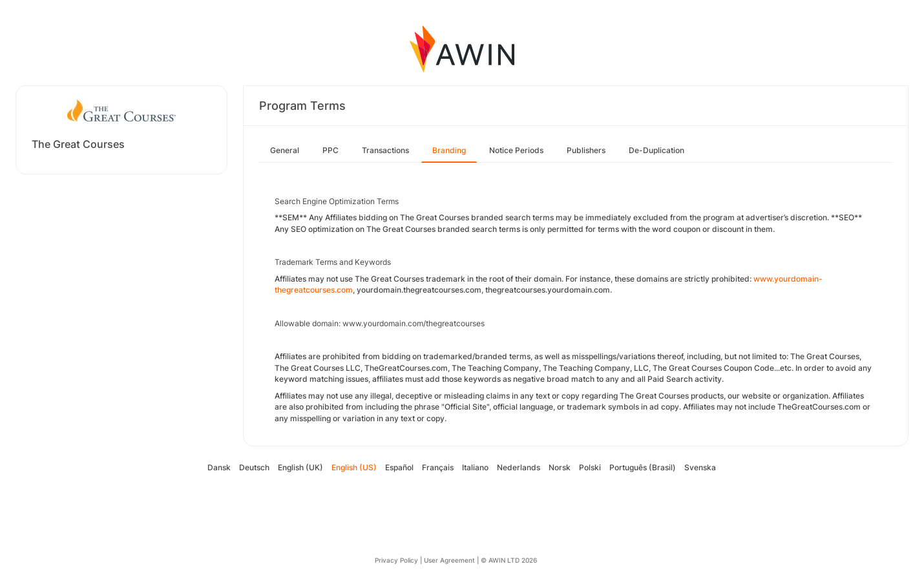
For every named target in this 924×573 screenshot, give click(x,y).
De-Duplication (656, 150)
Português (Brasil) (643, 467)
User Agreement (449, 560)
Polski (590, 467)
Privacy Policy (396, 560)
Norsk (560, 467)
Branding (449, 150)
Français (438, 467)
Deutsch (254, 467)
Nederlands (519, 467)
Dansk (219, 467)
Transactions (385, 150)
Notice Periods (516, 150)
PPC (331, 150)
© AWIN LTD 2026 (509, 560)
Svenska (700, 467)
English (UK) (300, 467)
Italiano (475, 467)
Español (399, 467)
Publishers (586, 150)
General (285, 150)
